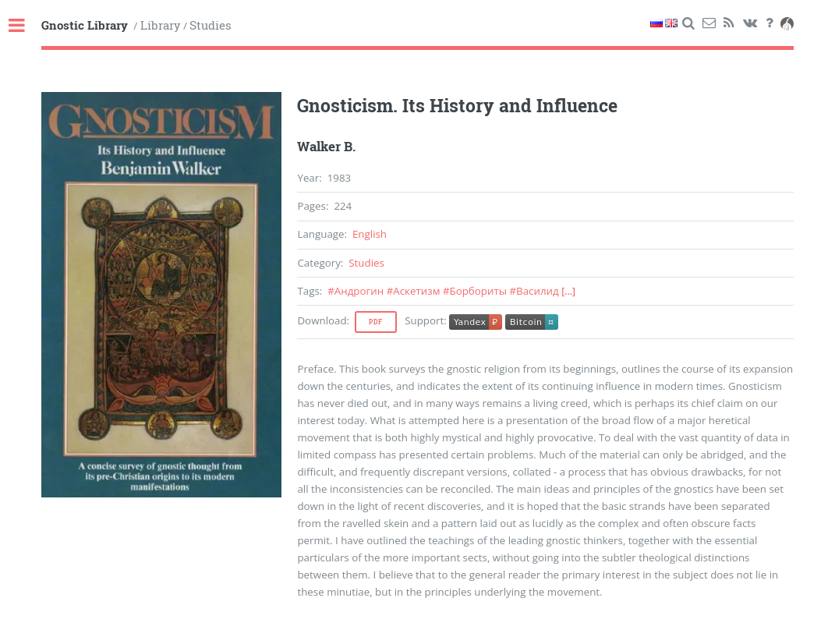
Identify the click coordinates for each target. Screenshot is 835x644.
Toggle (25, 26)
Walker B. (326, 147)
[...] (568, 291)
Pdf (376, 322)
